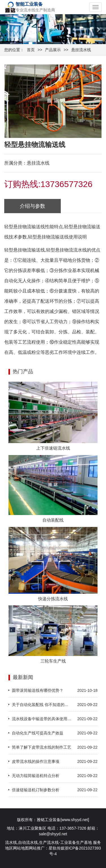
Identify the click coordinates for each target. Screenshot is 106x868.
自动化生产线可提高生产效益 (38, 733)
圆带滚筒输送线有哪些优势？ (38, 690)
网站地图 (21, 848)
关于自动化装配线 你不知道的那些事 (42, 705)
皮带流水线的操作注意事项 (36, 761)
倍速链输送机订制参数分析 (36, 790)
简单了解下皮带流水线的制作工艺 (42, 747)
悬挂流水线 (81, 50)
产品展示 (53, 50)
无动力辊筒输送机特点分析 (36, 776)
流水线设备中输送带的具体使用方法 (42, 719)
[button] (8, 29)
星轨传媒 (57, 848)
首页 (31, 50)
